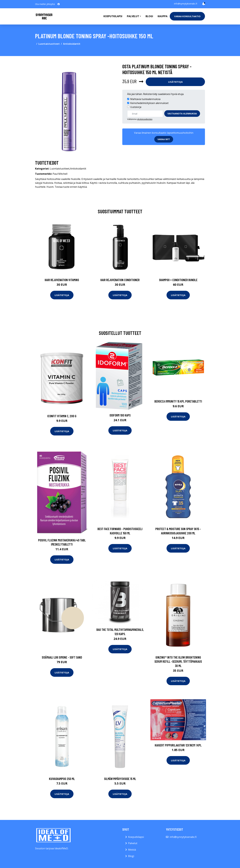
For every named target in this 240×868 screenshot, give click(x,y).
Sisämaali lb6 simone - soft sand (62, 657)
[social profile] (59, 4)
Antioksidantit (72, 44)
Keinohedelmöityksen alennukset (149, 103)
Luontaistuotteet (49, 44)
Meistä (132, 850)
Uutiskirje (136, 107)
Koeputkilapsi (113, 16)
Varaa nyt (164, 139)
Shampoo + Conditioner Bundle (178, 280)
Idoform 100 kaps (120, 415)
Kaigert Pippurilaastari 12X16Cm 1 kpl (178, 745)
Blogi (149, 16)
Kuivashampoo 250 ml (62, 779)
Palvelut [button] (133, 16)
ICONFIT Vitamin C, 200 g (62, 416)
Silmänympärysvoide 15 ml (120, 779)
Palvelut (133, 843)
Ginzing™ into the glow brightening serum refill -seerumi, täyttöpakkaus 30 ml (178, 661)
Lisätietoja (175, 82)
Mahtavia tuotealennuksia (145, 99)
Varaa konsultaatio (187, 16)
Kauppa (163, 16)
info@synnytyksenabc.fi (186, 4)
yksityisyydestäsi (145, 119)
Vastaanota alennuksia (182, 114)
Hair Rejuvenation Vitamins (62, 280)
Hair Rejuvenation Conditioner (120, 280)
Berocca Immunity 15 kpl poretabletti (178, 401)
